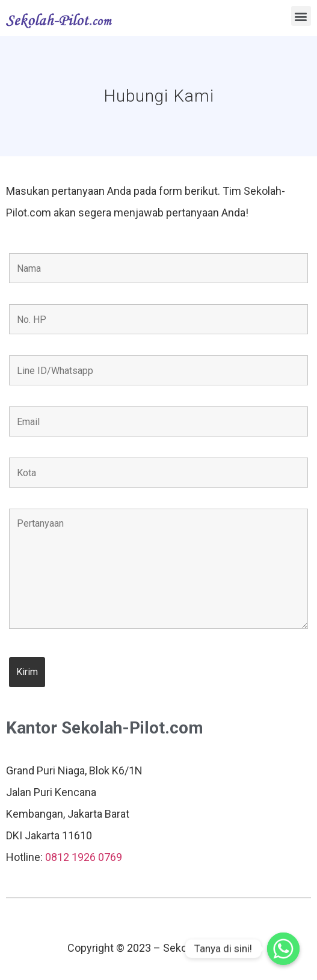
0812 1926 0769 (84, 857)
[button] (301, 16)
